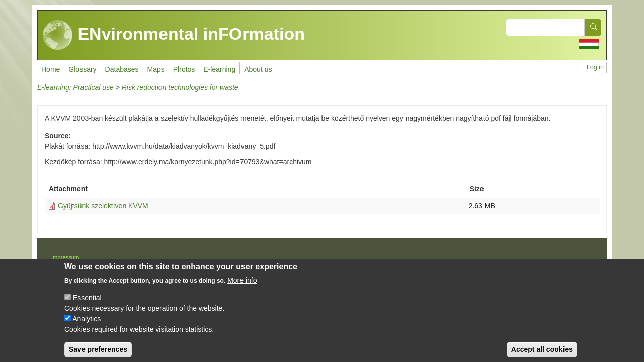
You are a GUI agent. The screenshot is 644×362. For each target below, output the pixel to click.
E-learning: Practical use (75, 87)
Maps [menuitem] (156, 69)
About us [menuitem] (258, 69)
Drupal (354, 261)
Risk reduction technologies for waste (180, 87)
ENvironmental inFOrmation (174, 35)
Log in (595, 67)
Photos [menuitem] (184, 69)
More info (242, 288)
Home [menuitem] (51, 69)
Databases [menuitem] (122, 69)
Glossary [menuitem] (82, 69)
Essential (87, 305)
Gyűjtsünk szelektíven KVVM (103, 206)
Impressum (65, 257)
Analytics (87, 326)
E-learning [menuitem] (219, 69)
